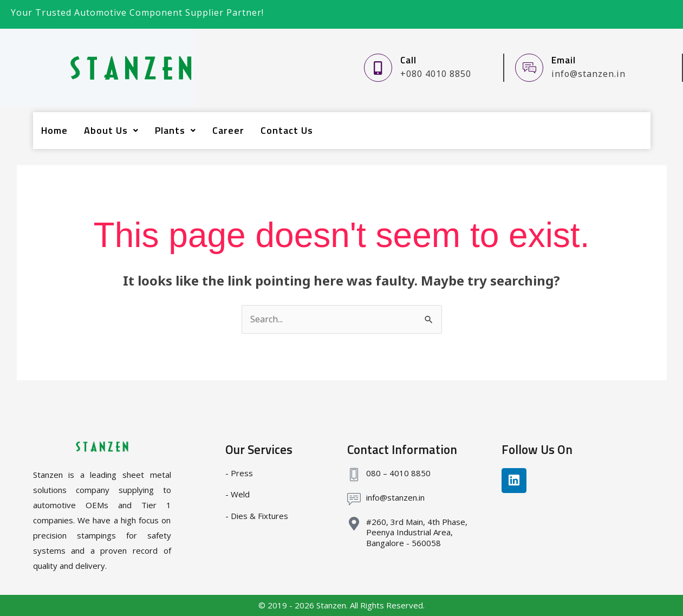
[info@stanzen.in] (354, 499)
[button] (111, 131)
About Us (111, 130)
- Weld (238, 494)
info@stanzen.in (395, 497)
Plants (175, 130)
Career (228, 130)
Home (54, 130)
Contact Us (287, 130)
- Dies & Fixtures (257, 516)
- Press (239, 473)
